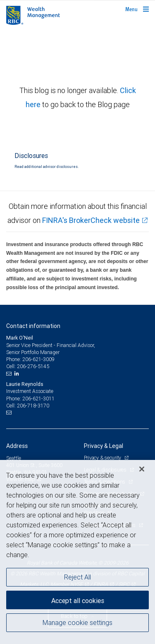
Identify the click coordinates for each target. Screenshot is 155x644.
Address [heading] (17, 446)
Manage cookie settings (77, 622)
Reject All (77, 577)
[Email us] (10, 373)
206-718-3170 (33, 406)
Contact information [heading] (33, 326)
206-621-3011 (38, 399)
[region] (77, 552)
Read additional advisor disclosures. (46, 167)
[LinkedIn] (18, 373)
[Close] (142, 469)
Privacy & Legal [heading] (104, 446)
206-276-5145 (33, 366)
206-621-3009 (38, 359)
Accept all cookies (78, 601)
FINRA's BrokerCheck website (91, 220)
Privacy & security (103, 458)
